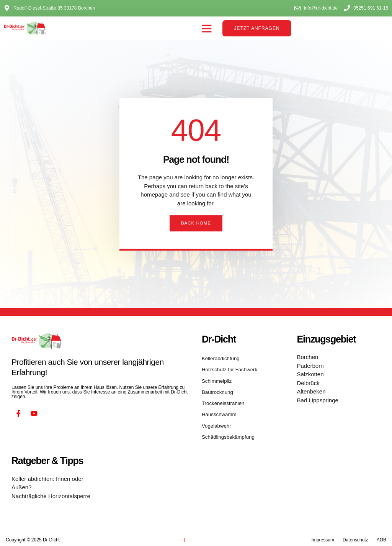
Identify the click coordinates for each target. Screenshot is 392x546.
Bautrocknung (216, 388)
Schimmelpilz (215, 378)
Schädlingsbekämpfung (226, 428)
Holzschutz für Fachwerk (227, 368)
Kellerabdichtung (219, 358)
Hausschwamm (217, 408)
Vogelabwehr (215, 418)
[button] (207, 28)
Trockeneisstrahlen (221, 398)
